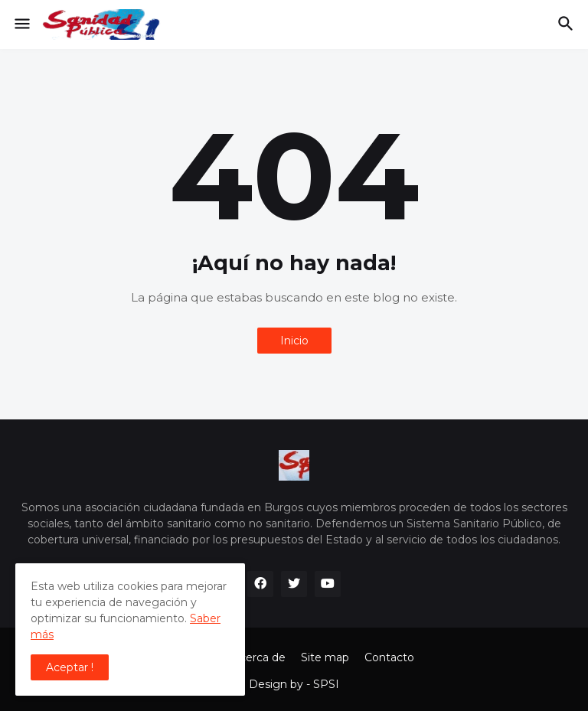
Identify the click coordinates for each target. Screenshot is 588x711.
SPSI (326, 684)
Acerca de (259, 657)
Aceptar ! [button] (70, 667)
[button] (21, 24)
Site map (325, 657)
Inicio (294, 341)
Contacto (389, 657)
